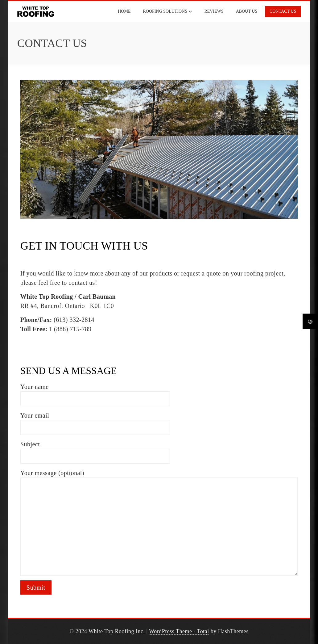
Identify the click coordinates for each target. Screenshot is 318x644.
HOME (124, 11)
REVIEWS (214, 11)
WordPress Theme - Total (179, 631)
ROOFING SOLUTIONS (167, 12)
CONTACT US (283, 11)
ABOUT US (247, 11)
